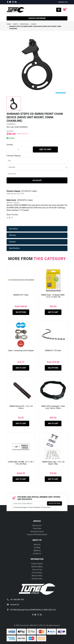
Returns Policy (37, 576)
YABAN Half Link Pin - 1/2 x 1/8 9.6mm (21, 407)
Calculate (37, 180)
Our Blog (37, 548)
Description (13, 229)
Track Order (37, 529)
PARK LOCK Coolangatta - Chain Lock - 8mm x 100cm (53, 407)
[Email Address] (29, 503)
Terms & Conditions (35, 507)
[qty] (37, 161)
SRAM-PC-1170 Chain (53, 351)
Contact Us (37, 554)
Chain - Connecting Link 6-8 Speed (21, 351)
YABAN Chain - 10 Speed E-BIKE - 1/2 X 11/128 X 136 (53, 296)
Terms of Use (37, 570)
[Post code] (37, 174)
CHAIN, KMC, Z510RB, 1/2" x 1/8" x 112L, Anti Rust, (21, 463)
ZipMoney (37, 551)
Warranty (13, 235)
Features (12, 242)
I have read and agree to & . (31, 508)
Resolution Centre (37, 532)
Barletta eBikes (37, 567)
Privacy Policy (46, 507)
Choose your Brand (37, 18)
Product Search (37, 564)
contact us (63, 2)
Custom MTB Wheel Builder (37, 535)
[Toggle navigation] (59, 10)
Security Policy (37, 579)
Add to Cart (45, 149)
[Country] (37, 167)
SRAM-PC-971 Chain (21, 295)
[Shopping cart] (64, 10)
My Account (37, 526)
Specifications (14, 248)
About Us (37, 544)
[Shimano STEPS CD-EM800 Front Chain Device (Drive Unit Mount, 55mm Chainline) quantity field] (19, 149)
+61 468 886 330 (17, 600)
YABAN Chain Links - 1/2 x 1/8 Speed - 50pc (53, 463)
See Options (21, 312)
